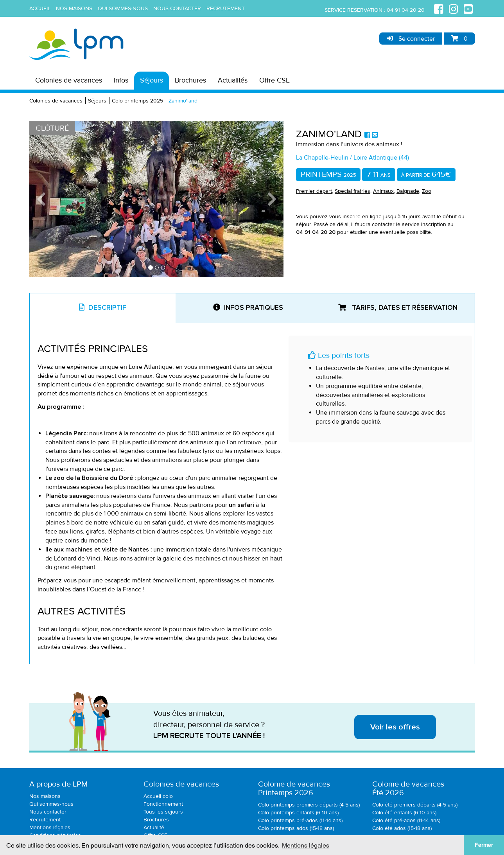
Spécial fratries (352, 191)
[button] (48, 199)
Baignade (408, 191)
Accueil (40, 8)
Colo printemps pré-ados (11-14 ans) (300, 820)
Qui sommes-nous (123, 8)
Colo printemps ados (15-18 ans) (296, 828)
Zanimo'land (183, 101)
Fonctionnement (163, 804)
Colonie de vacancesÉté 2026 (408, 789)
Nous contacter (177, 8)
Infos (121, 80)
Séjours (152, 80)
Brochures (190, 80)
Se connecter (411, 39)
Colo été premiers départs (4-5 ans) (415, 805)
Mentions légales (50, 827)
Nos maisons (74, 8)
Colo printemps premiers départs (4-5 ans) (309, 805)
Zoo (427, 191)
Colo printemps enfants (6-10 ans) (298, 813)
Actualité (154, 827)
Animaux (383, 191)
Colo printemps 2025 (137, 101)
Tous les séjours (163, 812)
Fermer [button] (484, 845)
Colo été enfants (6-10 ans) (404, 813)
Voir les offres (395, 727)
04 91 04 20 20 (406, 10)
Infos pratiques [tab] (248, 307)
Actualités (233, 80)
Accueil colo (158, 796)
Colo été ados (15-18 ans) (402, 828)
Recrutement (226, 8)
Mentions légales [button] (306, 845)
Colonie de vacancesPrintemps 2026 (294, 789)
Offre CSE (274, 80)
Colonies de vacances (69, 80)
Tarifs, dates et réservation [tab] (398, 307)
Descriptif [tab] (103, 307)
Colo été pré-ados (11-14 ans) (406, 820)
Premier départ (314, 191)
